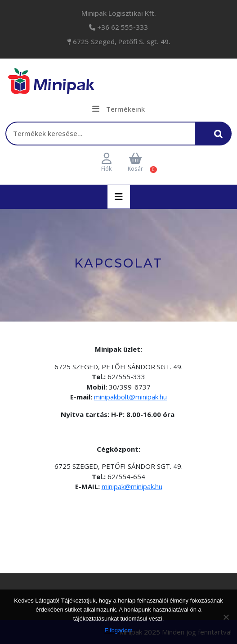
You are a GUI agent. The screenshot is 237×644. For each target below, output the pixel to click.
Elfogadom (118, 630)
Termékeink (118, 109)
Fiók (106, 163)
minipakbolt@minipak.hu (130, 397)
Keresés (221, 138)
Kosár (135, 163)
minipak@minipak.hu (132, 486)
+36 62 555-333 (122, 27)
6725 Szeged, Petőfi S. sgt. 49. (121, 41)
